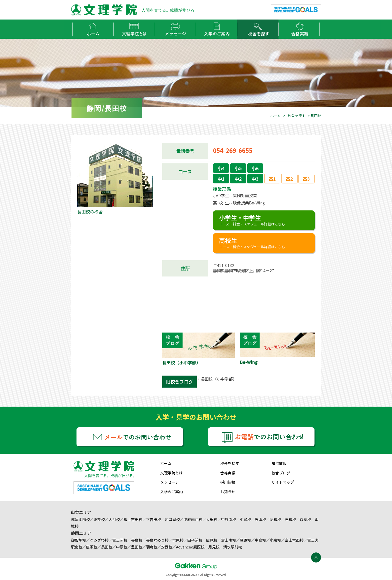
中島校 (260, 540)
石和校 (290, 519)
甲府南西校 (193, 519)
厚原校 (245, 540)
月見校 (214, 547)
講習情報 (279, 463)
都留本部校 (80, 519)
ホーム (275, 116)
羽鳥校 (152, 547)
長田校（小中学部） (219, 379)
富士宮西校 (294, 540)
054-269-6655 (233, 150)
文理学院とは (171, 473)
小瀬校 (245, 519)
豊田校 (137, 547)
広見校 (212, 540)
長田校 (107, 547)
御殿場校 (78, 540)
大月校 (114, 519)
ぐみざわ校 (99, 540)
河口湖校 (172, 519)
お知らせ (228, 492)
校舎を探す (296, 116)
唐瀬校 (92, 547)
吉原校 (178, 540)
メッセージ (170, 482)
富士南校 (228, 540)
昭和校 (275, 519)
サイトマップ (283, 482)
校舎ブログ (281, 473)
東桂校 (99, 519)
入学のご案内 (171, 492)
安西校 (167, 547)
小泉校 (275, 540)
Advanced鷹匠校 (190, 547)
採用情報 (228, 482)
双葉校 (305, 519)
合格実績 (228, 473)
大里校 (212, 519)
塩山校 (260, 519)
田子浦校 (195, 540)
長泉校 (137, 540)
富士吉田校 (133, 519)
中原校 (122, 547)
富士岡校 (120, 540)
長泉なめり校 (157, 540)
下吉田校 (153, 519)
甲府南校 (228, 519)
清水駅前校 (233, 547)
